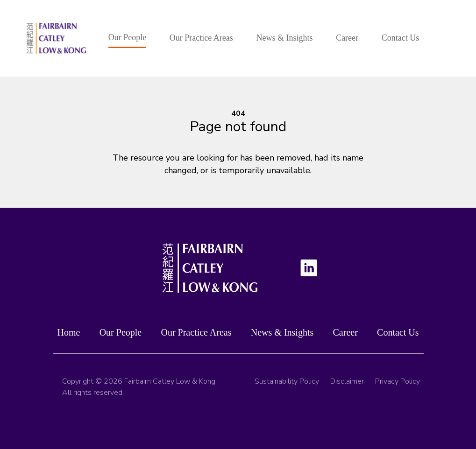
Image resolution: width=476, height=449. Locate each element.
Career (347, 38)
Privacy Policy (398, 385)
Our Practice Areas (201, 38)
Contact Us (401, 38)
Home (69, 333)
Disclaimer (347, 385)
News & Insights (284, 38)
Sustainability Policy (287, 385)
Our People (127, 37)
